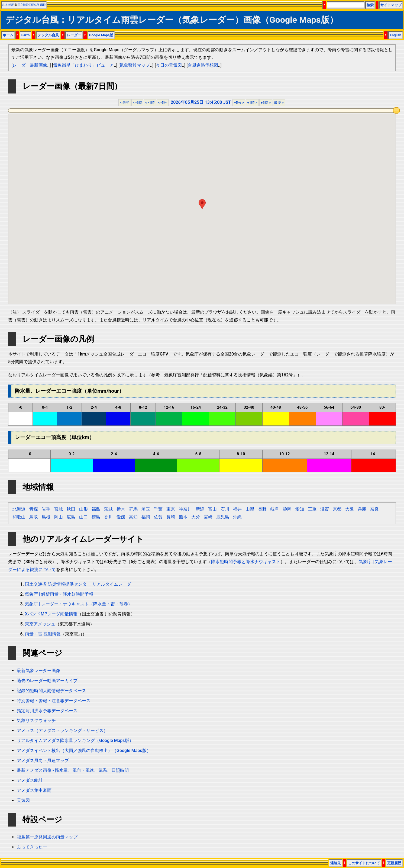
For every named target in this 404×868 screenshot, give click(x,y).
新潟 (200, 509)
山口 (83, 517)
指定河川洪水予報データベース (47, 711)
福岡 (146, 517)
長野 (262, 509)
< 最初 (125, 103)
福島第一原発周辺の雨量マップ (47, 837)
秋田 (71, 509)
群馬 (133, 509)
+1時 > (252, 103)
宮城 (59, 509)
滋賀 (325, 509)
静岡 (287, 509)
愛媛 (121, 517)
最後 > (279, 103)
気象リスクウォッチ (36, 720)
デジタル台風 (48, 35)
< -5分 (163, 103)
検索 (370, 5)
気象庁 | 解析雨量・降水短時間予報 (59, 594)
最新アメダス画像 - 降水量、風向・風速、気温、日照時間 (73, 770)
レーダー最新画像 (30, 65)
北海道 (19, 509)
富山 (212, 509)
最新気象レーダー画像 (38, 671)
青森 (34, 509)
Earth (26, 35)
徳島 (96, 517)
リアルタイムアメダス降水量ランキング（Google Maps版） (75, 740)
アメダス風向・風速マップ (43, 761)
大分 (196, 517)
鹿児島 (223, 517)
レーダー (74, 35)
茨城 (108, 509)
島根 (46, 517)
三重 (312, 509)
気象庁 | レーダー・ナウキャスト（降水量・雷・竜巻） (79, 604)
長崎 (171, 517)
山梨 (250, 509)
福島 (96, 509)
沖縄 (237, 517)
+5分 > (239, 103)
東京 (171, 509)
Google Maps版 (101, 35)
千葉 (158, 509)
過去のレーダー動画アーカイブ (47, 681)
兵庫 (362, 509)
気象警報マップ (135, 65)
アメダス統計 (30, 780)
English (396, 35)
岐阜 (275, 509)
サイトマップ (391, 5)
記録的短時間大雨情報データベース (51, 691)
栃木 (121, 509)
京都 (337, 509)
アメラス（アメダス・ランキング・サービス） (62, 730)
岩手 (46, 509)
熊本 (183, 517)
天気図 (23, 800)
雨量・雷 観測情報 (43, 634)
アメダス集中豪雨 (34, 790)
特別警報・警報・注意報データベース (54, 701)
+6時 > (266, 103)
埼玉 (146, 509)
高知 (133, 517)
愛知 (300, 509)
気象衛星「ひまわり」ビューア (83, 65)
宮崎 (208, 517)
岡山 (59, 517)
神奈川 (185, 509)
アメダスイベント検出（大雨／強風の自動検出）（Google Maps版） (84, 751)
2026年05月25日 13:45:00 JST (201, 102)
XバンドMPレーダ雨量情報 (51, 614)
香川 (108, 517)
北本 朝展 (8, 5)
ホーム (8, 35)
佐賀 (158, 517)
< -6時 (137, 103)
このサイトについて (364, 863)
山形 (83, 509)
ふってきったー (32, 847)
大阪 (350, 509)
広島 (71, 517)
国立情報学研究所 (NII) (32, 5)
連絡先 (336, 863)
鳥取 (34, 517)
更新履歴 (394, 863)
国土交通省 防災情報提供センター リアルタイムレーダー (80, 584)
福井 (237, 509)
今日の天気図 (169, 65)
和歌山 (19, 517)
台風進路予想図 (203, 65)
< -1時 (150, 103)
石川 (225, 509)
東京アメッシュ (40, 624)
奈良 (374, 509)
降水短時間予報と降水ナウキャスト (246, 562)
